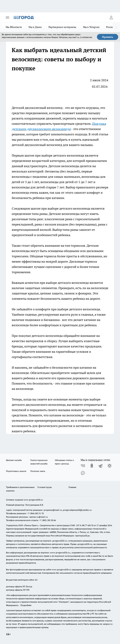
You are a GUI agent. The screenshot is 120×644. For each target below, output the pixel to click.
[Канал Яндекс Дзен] (110, 466)
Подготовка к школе (16, 471)
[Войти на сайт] (111, 17)
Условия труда (44, 487)
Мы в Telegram (91, 27)
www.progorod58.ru (33, 500)
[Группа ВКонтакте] (83, 466)
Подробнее (26, 605)
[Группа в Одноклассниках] (92, 466)
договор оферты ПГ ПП (18, 590)
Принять (108, 37)
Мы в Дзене (35, 27)
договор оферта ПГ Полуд (19, 586)
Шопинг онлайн (14, 460)
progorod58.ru (60, 541)
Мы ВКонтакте (14, 27)
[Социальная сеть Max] (83, 473)
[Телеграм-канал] (101, 466)
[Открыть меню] (7, 17)
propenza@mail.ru (53, 510)
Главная (72, 487)
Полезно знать (38, 471)
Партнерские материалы (62, 27)
